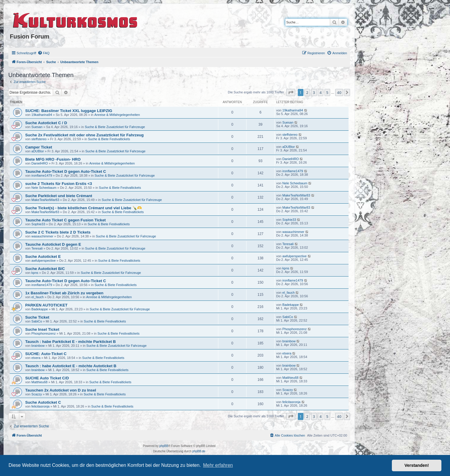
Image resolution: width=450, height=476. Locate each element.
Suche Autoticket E (43, 257)
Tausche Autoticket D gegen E (53, 244)
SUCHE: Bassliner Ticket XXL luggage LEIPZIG (69, 111)
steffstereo (39, 139)
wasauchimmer (42, 236)
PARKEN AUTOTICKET (46, 305)
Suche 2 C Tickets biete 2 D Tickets (58, 232)
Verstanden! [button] (417, 465)
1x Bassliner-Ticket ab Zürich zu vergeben (64, 293)
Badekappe (40, 309)
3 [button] (314, 92)
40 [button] (339, 92)
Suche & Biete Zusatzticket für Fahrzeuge (115, 127)
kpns (35, 273)
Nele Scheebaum (44, 188)
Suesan (37, 127)
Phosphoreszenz (44, 333)
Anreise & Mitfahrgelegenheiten (117, 115)
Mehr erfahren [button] (218, 465)
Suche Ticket (37, 317)
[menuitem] (44, 53)
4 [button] (321, 92)
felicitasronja (40, 406)
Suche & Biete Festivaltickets (109, 139)
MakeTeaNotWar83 (45, 200)
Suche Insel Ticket (42, 329)
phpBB (164, 446)
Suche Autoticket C (43, 402)
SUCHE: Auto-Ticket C (46, 354)
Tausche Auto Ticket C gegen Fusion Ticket (65, 220)
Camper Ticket (39, 147)
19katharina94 (42, 115)
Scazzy (37, 394)
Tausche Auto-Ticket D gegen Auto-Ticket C (66, 171)
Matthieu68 (39, 382)
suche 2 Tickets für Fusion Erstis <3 (59, 184)
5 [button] (327, 92)
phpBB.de (199, 451)
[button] (291, 92)
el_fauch (38, 297)
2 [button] (307, 92)
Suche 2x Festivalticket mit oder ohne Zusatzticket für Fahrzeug (84, 135)
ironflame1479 (42, 175)
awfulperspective (44, 261)
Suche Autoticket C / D (46, 123)
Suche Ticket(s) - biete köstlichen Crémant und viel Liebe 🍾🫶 (84, 208)
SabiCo (37, 321)
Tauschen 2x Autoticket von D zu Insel (61, 390)
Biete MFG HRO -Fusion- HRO (53, 159)
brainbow (38, 346)
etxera (36, 358)
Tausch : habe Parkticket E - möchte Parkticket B (70, 342)
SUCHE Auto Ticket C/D (47, 378)
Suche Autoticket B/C (45, 269)
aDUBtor (38, 151)
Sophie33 (38, 224)
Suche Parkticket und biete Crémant (59, 196)
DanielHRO (40, 163)
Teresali (37, 248)
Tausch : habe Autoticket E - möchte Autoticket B (71, 366)
